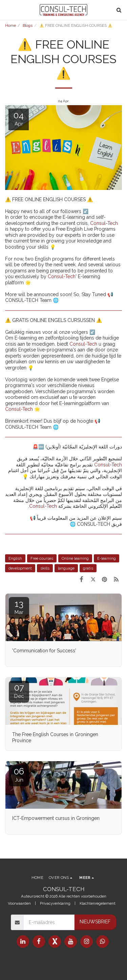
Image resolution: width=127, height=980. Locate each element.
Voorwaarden (19, 903)
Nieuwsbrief (95, 922)
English (15, 558)
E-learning (107, 558)
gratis (88, 568)
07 (19, 691)
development (20, 568)
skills (45, 568)
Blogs (28, 25)
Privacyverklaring (55, 903)
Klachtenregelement (98, 903)
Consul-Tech (104, 223)
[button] (7, 10)
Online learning (75, 558)
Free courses (42, 558)
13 (19, 607)
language (66, 568)
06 (19, 775)
